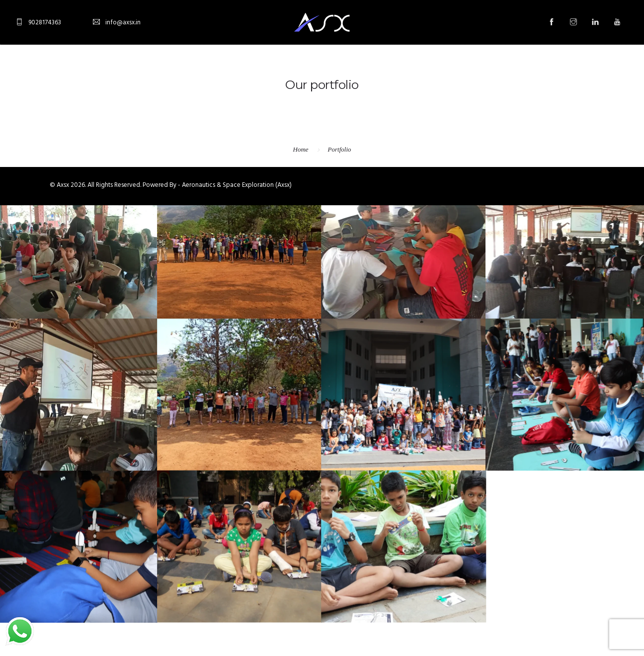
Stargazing (296, 70)
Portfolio (340, 149)
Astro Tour (441, 70)
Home (190, 70)
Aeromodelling (368, 70)
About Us (236, 70)
